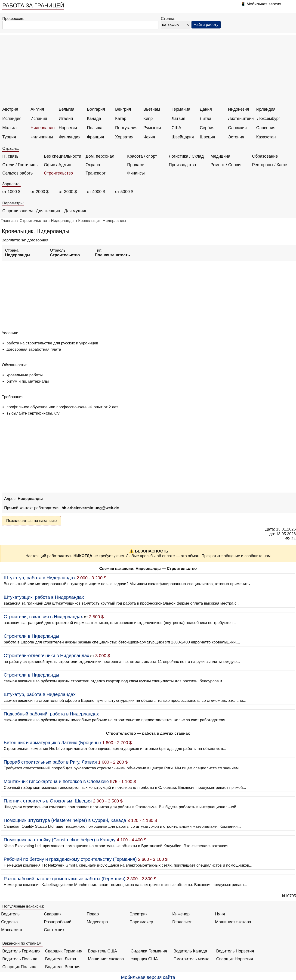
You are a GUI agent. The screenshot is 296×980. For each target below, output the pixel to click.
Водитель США (102, 951)
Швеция (207, 137)
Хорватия (124, 137)
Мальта (9, 128)
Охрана (93, 165)
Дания (206, 109)
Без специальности (63, 156)
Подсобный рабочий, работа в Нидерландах (51, 714)
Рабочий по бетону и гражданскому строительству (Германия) (70, 859)
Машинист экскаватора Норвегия (108, 959)
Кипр (148, 119)
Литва (205, 119)
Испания (39, 119)
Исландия (12, 119)
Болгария (96, 109)
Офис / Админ (58, 165)
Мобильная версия (264, 4)
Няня (220, 914)
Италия (66, 119)
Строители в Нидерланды (31, 636)
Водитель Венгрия (63, 967)
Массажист (12, 930)
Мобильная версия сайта (148, 977)
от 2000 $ (40, 192)
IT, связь (10, 156)
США (176, 128)
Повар (93, 914)
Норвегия (68, 128)
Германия (181, 109)
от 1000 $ (11, 192)
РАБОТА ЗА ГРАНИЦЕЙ (33, 5)
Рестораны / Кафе (270, 165)
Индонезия (239, 109)
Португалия (126, 128)
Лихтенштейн (241, 119)
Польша (95, 128)
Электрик (138, 914)
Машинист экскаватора (235, 922)
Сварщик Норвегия (235, 959)
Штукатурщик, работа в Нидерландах (44, 597)
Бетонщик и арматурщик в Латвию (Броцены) (52, 743)
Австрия (10, 109)
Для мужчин (76, 211)
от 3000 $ (68, 192)
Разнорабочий (58, 922)
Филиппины (42, 137)
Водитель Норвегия (235, 951)
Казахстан (266, 137)
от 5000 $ (124, 192)
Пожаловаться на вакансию (31, 521)
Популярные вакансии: (23, 906)
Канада (94, 119)
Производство (182, 165)
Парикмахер (141, 922)
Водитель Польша (20, 959)
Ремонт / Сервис (226, 165)
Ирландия (266, 109)
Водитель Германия (21, 951)
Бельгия (66, 109)
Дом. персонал (100, 156)
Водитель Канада (190, 951)
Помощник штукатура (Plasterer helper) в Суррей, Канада (65, 820)
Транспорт (96, 173)
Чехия (149, 137)
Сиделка (9, 922)
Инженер (181, 914)
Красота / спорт (142, 156)
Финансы (136, 173)
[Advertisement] (149, 72)
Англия (37, 109)
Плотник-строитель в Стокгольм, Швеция (48, 801)
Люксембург (268, 119)
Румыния (152, 128)
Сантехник (54, 930)
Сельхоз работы (18, 173)
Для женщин (48, 211)
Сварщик (53, 914)
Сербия (207, 128)
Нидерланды (43, 128)
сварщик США (144, 959)
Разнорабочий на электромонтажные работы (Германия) (65, 879)
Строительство (58, 173)
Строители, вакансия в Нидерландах (43, 617)
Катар (121, 119)
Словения (266, 128)
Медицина (220, 156)
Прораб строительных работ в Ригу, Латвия (50, 762)
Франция (96, 137)
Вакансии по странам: (22, 943)
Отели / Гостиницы (20, 165)
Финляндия (70, 137)
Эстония (236, 137)
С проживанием (17, 211)
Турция (9, 137)
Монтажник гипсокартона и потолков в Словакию (56, 781)
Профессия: (13, 19)
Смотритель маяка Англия (194, 959)
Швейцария (183, 137)
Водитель (10, 914)
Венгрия (123, 109)
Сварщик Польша (19, 967)
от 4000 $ (96, 192)
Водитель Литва (61, 959)
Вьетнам (152, 109)
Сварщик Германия (64, 951)
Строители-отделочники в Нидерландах (46, 655)
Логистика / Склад (186, 156)
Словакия (237, 128)
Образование (265, 156)
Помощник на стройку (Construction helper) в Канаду (60, 840)
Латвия (178, 119)
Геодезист (182, 922)
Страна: (168, 19)
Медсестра (97, 922)
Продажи (136, 165)
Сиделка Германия (149, 951)
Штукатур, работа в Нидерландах (40, 578)
